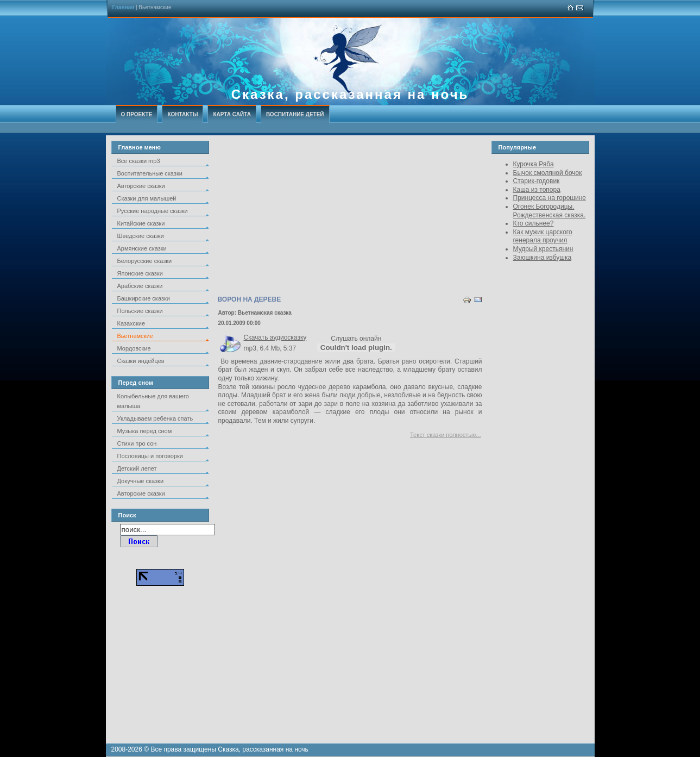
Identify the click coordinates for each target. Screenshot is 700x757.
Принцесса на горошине (550, 198)
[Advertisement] (350, 217)
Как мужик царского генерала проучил (543, 236)
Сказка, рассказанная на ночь (350, 94)
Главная (124, 7)
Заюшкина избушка (543, 258)
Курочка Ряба (534, 164)
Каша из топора (537, 190)
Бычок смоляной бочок (548, 173)
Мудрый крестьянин (543, 249)
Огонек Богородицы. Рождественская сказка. (550, 211)
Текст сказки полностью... (446, 435)
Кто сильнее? (534, 223)
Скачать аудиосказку (275, 337)
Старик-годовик (537, 181)
